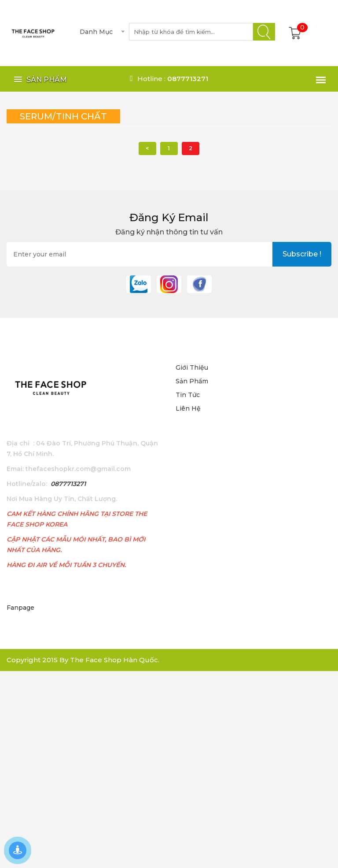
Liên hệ (188, 408)
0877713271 (68, 484)
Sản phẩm (192, 381)
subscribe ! (302, 254)
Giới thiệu (192, 367)
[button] (39, 80)
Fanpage (20, 608)
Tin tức (188, 395)
